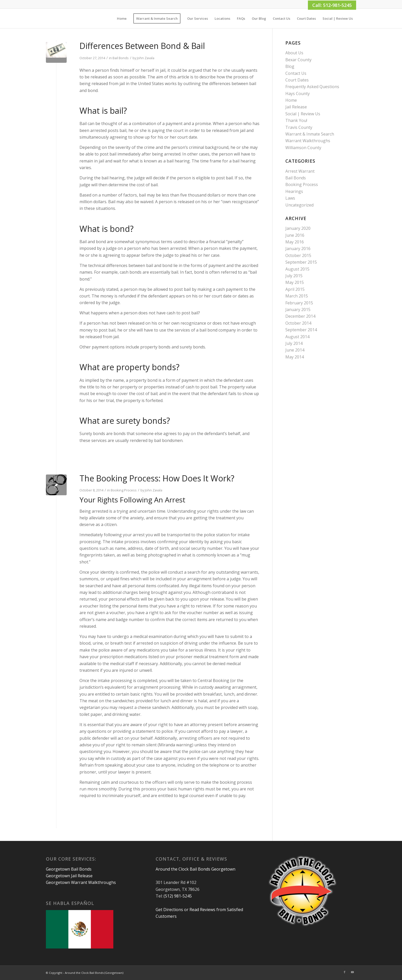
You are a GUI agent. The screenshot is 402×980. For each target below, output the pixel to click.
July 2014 (294, 343)
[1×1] (46, 18)
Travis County (299, 127)
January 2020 (298, 228)
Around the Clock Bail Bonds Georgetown (195, 869)
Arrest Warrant (300, 171)
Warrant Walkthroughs (308, 141)
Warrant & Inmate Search (310, 134)
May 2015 (295, 282)
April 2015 (295, 289)
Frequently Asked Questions (312, 87)
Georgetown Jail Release (69, 876)
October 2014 (298, 323)
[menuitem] (122, 18)
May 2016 (295, 242)
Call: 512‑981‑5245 (332, 5)
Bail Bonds (121, 58)
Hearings (294, 191)
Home (291, 100)
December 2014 (300, 316)
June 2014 (295, 350)
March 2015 (297, 296)
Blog (290, 66)
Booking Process (124, 490)
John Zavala (146, 58)
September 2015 (301, 262)
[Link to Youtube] (352, 972)
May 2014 (295, 357)
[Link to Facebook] (345, 972)
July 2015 (294, 276)
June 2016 (295, 235)
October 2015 (298, 255)
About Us (294, 53)
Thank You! (296, 120)
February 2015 (299, 303)
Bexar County (298, 60)
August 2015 (297, 269)
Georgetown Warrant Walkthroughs (81, 882)
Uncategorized (299, 205)
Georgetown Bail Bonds (69, 869)
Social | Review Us (303, 114)
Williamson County (303, 148)
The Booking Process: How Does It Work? (157, 478)
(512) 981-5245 (178, 896)
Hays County (298, 94)
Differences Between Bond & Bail (142, 46)
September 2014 (301, 330)
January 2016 (298, 249)
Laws (290, 198)
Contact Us (296, 73)
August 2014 (297, 337)
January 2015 (298, 310)
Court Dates (297, 80)
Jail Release (296, 107)
